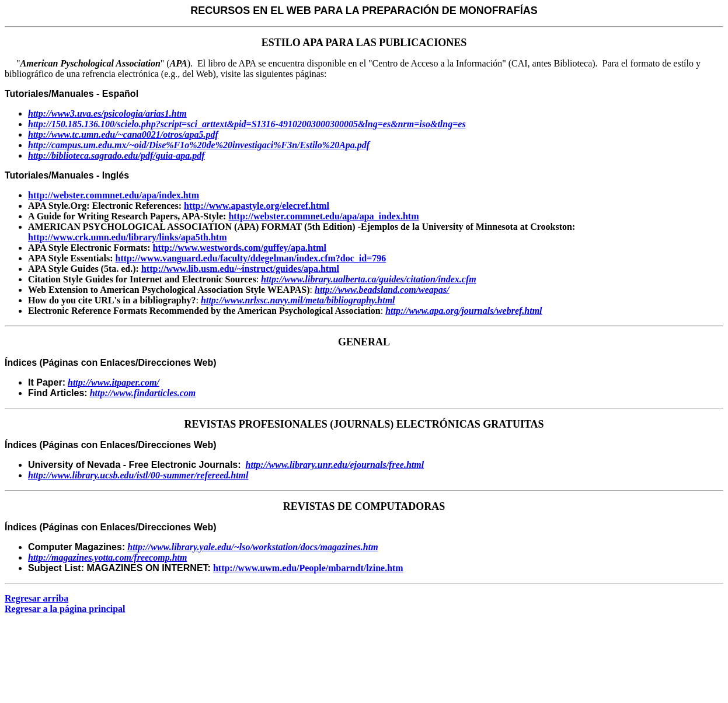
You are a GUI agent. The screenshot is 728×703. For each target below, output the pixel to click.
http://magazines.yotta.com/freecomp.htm (107, 557)
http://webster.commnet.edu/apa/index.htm (114, 195)
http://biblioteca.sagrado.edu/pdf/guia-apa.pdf (116, 155)
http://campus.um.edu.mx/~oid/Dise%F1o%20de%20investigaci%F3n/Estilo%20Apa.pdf (199, 145)
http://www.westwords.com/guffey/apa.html (240, 248)
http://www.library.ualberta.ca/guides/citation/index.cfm (369, 279)
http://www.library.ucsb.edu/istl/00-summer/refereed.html (138, 475)
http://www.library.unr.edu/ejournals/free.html (335, 465)
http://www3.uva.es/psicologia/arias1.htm (107, 113)
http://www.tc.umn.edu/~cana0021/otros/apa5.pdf (123, 134)
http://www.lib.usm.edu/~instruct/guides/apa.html (240, 269)
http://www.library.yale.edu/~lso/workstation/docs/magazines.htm (252, 547)
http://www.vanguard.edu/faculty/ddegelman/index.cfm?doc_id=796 (250, 258)
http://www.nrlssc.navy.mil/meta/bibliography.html (298, 300)
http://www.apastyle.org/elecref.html (257, 206)
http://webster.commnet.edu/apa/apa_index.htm (323, 216)
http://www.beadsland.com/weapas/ (382, 290)
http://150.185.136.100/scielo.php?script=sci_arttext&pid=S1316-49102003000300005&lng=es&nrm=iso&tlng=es (247, 124)
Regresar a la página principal (65, 609)
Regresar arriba (36, 598)
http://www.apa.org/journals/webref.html (464, 311)
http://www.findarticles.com (143, 393)
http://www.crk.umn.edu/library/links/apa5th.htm (128, 237)
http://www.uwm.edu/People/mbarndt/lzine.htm (308, 568)
